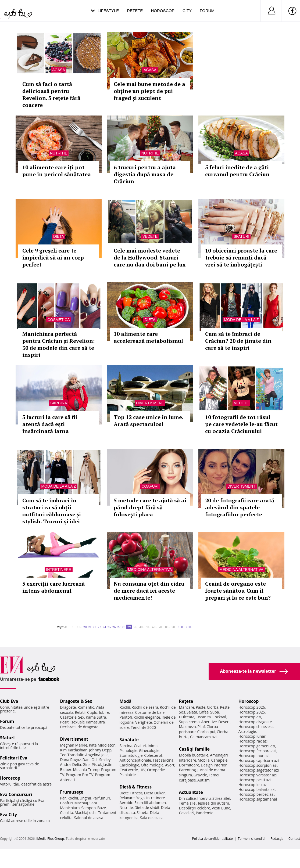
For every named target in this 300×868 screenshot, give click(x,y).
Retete (135, 11)
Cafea (204, 712)
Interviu (204, 798)
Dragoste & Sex (76, 701)
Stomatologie (131, 755)
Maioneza (187, 727)
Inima (153, 746)
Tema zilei (188, 803)
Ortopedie (156, 770)
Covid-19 (187, 813)
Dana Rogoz (70, 760)
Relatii (80, 712)
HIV (143, 770)
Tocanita (203, 717)
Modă (125, 701)
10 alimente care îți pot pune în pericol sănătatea (57, 171)
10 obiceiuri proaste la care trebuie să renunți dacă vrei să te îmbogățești (241, 257)
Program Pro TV (80, 775)
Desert (224, 722)
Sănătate (129, 740)
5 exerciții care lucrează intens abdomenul (53, 587)
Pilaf (201, 727)
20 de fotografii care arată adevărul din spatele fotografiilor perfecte (240, 507)
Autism (203, 780)
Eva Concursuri (16, 794)
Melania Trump (86, 770)
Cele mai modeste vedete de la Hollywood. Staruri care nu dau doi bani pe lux (150, 257)
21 (90, 627)
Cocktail (219, 717)
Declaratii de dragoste (79, 727)
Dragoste (68, 707)
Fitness (137, 793)
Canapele (219, 760)
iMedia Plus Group (50, 839)
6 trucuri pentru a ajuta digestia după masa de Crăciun (145, 174)
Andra (65, 764)
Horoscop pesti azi (255, 780)
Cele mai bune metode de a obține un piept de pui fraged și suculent (149, 91)
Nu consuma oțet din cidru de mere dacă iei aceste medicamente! (149, 591)
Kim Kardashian (74, 750)
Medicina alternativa (150, 570)
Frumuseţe (72, 792)
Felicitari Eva (14, 758)
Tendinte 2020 (143, 727)
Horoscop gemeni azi (257, 746)
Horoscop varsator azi (258, 775)
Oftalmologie (152, 765)
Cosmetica (58, 320)
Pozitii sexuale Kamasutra (82, 722)
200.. (189, 627)
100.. (181, 627)
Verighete (144, 722)
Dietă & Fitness (135, 787)
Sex (81, 717)
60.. (155, 627)
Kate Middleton (102, 745)
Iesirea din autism (213, 803)
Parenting (187, 770)
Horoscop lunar (252, 736)
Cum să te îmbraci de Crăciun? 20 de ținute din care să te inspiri (238, 341)
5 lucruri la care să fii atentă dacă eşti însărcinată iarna (50, 424)
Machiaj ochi (86, 813)
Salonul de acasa (89, 818)
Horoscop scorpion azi (258, 765)
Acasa (58, 70)
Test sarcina (163, 760)
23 (99, 627)
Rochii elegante (147, 717)
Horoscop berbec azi (256, 794)
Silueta (142, 813)
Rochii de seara (145, 707)
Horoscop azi (250, 717)
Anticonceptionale (135, 760)
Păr (63, 798)
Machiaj (81, 803)
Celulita (67, 813)
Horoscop (163, 11)
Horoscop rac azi (253, 741)
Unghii (85, 798)
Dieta (59, 236)
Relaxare (127, 798)
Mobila (203, 760)
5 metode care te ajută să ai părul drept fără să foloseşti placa (150, 507)
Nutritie (59, 153)
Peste (225, 707)
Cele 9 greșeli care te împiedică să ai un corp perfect (53, 257)
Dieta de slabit (147, 807)
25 (109, 627)
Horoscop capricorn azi (259, 760)
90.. (174, 627)
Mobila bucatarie (194, 755)
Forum (207, 11)
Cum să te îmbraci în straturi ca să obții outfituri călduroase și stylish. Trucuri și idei (52, 511)
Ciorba (213, 707)
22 (95, 627)
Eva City (8, 815)
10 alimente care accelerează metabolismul (148, 337)
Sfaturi (241, 236)
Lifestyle (108, 11)
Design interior (214, 765)
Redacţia (277, 839)
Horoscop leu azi (253, 785)
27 (119, 627)
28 (124, 627)
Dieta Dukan (155, 793)
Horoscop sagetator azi (259, 770)
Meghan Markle (74, 745)
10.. (79, 627)
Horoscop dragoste (255, 722)
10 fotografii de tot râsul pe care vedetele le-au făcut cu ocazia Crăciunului (241, 424)
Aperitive (209, 722)
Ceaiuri (140, 746)
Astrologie (247, 731)
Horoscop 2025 (252, 712)
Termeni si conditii (252, 839)
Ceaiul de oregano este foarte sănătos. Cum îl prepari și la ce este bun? (238, 591)
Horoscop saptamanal (258, 799)
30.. (135, 627)
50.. (148, 627)
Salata (192, 712)
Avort (170, 765)
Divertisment (150, 403)
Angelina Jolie (97, 755)
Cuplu (92, 712)
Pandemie (205, 813)
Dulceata (187, 717)
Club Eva (9, 701)
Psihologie (128, 750)
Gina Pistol (92, 764)
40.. (142, 627)
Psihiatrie (128, 775)
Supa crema (189, 722)
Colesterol (153, 755)
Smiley (105, 760)
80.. (167, 627)
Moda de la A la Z (241, 320)
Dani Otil (90, 760)
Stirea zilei (221, 798)
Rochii (73, 798)
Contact (294, 839)
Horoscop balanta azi (257, 789)
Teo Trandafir (72, 755)
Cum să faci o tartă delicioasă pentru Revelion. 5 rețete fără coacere (51, 94)
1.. (74, 627)
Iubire (104, 712)
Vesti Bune (221, 808)
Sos (182, 712)
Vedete (150, 236)
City (187, 11)
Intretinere (58, 570)
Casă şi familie (194, 749)
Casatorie (68, 717)
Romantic (86, 707)
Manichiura (70, 808)
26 (114, 627)
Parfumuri (101, 798)
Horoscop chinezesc (256, 727)
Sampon (88, 808)
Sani (93, 803)
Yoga (141, 798)
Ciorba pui (206, 732)
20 (85, 627)
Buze (102, 808)
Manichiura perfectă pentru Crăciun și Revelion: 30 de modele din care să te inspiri (58, 344)
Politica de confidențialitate (212, 839)
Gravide (200, 775)
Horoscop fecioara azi (257, 751)
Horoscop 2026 (252, 707)
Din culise (187, 798)
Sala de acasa (152, 818)
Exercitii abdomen (150, 803)
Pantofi (126, 717)
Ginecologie (149, 750)
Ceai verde (129, 770)
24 (104, 627)
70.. (161, 627)
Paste (201, 707)
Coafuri (150, 486)
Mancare (187, 707)
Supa (215, 712)
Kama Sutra (96, 717)
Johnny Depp (100, 750)
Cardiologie (129, 765)
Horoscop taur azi (254, 756)
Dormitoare (189, 765)
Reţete (186, 701)
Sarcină (59, 403)
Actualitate (191, 792)
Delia (76, 764)
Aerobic (126, 803)
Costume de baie (150, 712)
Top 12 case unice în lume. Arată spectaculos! (148, 421)
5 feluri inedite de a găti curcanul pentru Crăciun (237, 171)
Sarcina (126, 746)
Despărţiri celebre (195, 808)
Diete (124, 793)
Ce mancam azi (203, 737)
